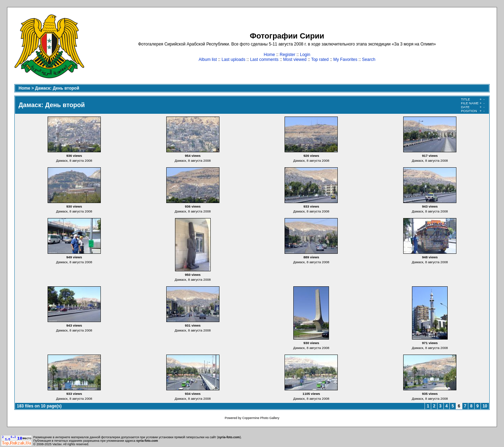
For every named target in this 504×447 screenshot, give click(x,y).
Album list (208, 60)
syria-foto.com (229, 437)
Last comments (264, 60)
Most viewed (295, 60)
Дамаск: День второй (57, 88)
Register (288, 55)
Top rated (320, 60)
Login (305, 55)
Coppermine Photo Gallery (261, 418)
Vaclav (57, 444)
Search (369, 60)
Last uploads (233, 60)
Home (269, 55)
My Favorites (345, 60)
